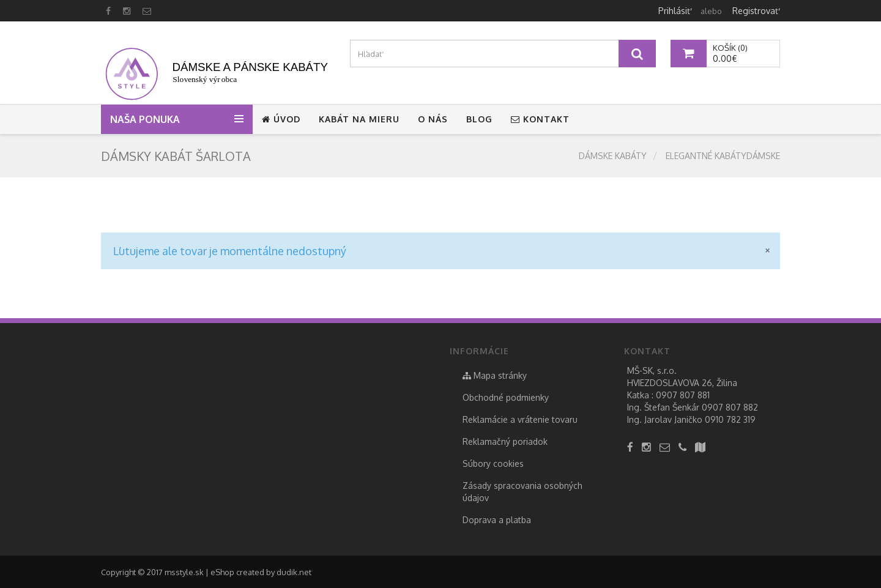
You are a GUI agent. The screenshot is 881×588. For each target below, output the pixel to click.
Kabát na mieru (359, 119)
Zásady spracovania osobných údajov (522, 492)
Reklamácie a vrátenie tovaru (520, 419)
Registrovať (755, 11)
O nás (433, 119)
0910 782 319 (730, 419)
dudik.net (294, 572)
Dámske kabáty (613, 156)
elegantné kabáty (706, 156)
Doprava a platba (497, 520)
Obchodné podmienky (506, 397)
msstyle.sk (184, 572)
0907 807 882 (730, 407)
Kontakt (540, 119)
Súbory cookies (493, 463)
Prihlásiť (674, 11)
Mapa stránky (495, 375)
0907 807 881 (683, 395)
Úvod (281, 119)
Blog (479, 119)
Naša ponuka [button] (147, 119)
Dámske (763, 156)
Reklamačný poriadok (505, 441)
